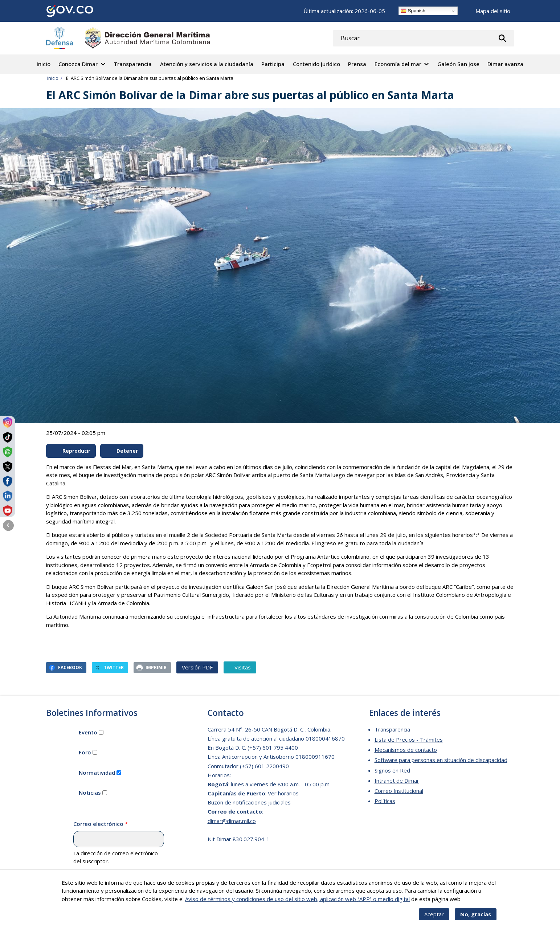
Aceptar (434, 919)
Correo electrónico (98, 824)
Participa (273, 64)
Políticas (385, 801)
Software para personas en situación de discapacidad (441, 760)
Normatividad (97, 773)
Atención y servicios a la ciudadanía (207, 64)
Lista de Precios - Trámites (409, 740)
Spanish (413, 11)
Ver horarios (283, 793)
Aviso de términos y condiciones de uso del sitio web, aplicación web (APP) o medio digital (297, 904)
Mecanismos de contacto (406, 750)
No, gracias (476, 919)
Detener (122, 451)
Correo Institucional (399, 791)
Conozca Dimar (78, 64)
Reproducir (71, 451)
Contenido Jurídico (316, 64)
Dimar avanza (505, 64)
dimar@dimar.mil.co (232, 821)
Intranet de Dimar (397, 781)
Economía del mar (398, 64)
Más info (474, 904)
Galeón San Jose (458, 64)
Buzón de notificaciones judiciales (249, 802)
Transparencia (133, 64)
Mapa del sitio (493, 11)
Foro (85, 752)
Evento (88, 732)
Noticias (90, 793)
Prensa (357, 64)
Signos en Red (392, 770)
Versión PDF (197, 667)
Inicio (44, 64)
